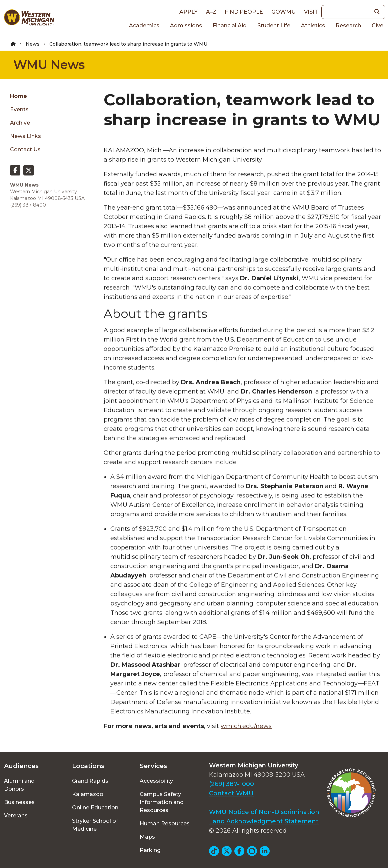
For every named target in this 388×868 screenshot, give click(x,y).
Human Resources (165, 824)
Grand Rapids (90, 781)
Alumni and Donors (19, 785)
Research (348, 25)
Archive (20, 123)
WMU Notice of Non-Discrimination (264, 812)
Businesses (19, 802)
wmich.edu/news (246, 726)
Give (377, 25)
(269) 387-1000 (231, 784)
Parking (150, 850)
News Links (25, 136)
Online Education (95, 808)
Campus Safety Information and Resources (162, 802)
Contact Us (25, 149)
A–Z (211, 12)
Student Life (274, 25)
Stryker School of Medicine (95, 825)
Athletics (313, 25)
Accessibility (156, 781)
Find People (244, 12)
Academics (144, 25)
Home (18, 96)
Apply (188, 12)
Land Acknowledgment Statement (264, 821)
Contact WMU (231, 793)
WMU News (49, 65)
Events (19, 109)
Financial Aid (230, 25)
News (33, 44)
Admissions (186, 25)
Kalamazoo (88, 794)
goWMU (283, 12)
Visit (311, 12)
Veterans (16, 816)
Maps (147, 837)
